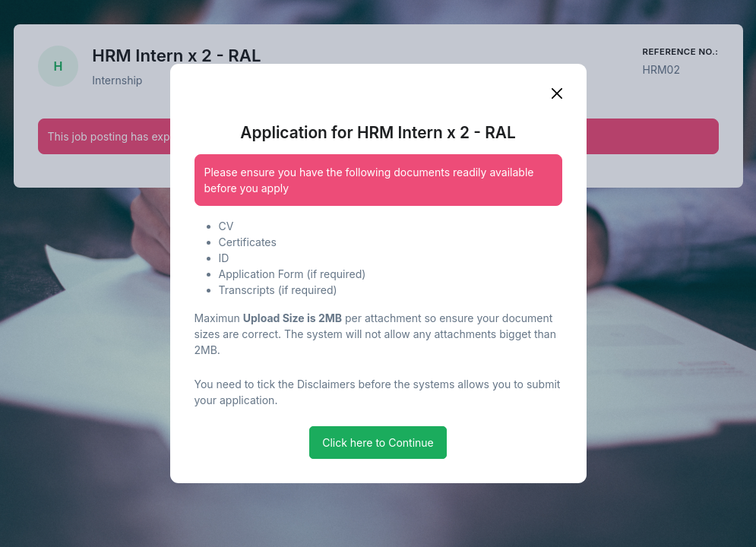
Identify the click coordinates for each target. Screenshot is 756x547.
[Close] (557, 93)
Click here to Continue (378, 443)
